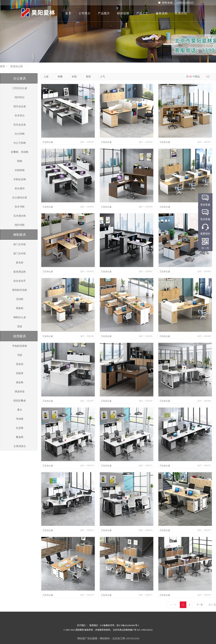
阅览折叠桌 (20, 401)
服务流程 (162, 13)
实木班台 (20, 116)
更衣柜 (20, 263)
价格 (76, 77)
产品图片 (104, 13)
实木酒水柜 (20, 216)
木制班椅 (20, 170)
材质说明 (123, 13)
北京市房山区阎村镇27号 (125, 630)
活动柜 (20, 299)
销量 (61, 77)
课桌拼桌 (20, 392)
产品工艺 (142, 13)
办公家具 (20, 78)
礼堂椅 (20, 428)
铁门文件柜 (20, 244)
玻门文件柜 (20, 254)
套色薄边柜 (20, 272)
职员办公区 (18, 66)
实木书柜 (20, 207)
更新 (90, 77)
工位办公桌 (48, 142)
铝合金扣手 (20, 281)
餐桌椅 (20, 437)
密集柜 (20, 308)
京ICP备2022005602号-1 (128, 625)
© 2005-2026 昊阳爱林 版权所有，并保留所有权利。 (88, 630)
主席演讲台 (20, 446)
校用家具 (20, 336)
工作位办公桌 (20, 88)
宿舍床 (20, 364)
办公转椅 (20, 134)
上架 (47, 77)
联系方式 (181, 13)
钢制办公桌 (20, 317)
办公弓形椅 (20, 143)
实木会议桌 (20, 125)
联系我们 (94, 625)
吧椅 (20, 161)
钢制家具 (20, 235)
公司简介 (85, 13)
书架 (20, 355)
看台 (20, 410)
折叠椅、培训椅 (20, 152)
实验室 (20, 373)
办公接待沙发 (20, 198)
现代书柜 (20, 225)
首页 (68, 13)
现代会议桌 (20, 106)
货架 (20, 326)
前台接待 (20, 188)
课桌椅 (20, 382)
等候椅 (20, 419)
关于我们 (81, 625)
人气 (104, 77)
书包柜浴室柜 (20, 346)
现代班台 (20, 97)
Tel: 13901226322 (145, 630)
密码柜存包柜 (20, 290)
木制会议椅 (20, 179)
